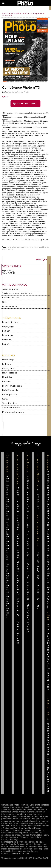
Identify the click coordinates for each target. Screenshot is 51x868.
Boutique (6, 13)
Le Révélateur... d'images (48, 516)
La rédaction (48, 764)
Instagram (18, 581)
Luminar (6, 382)
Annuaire (28, 614)
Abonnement (48, 751)
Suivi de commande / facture (17, 294)
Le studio (7, 340)
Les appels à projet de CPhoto (28, 522)
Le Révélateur (28, 567)
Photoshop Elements (13, 412)
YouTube (18, 626)
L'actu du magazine (48, 493)
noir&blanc (43, 247)
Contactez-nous (8, 591)
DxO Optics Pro (10, 395)
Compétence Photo (21, 13)
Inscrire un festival (48, 657)
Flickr (18, 618)
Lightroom (8, 365)
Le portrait (8, 336)
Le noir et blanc (10, 323)
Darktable (7, 378)
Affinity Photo (9, 369)
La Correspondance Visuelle (28, 589)
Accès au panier (10, 289)
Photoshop (8, 360)
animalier (12, 247)
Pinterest (18, 609)
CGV (4, 303)
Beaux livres (48, 580)
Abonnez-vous (8, 483)
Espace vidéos (28, 626)
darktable (21, 247)
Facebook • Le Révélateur (18, 536)
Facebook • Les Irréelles (18, 562)
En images (28, 543)
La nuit (6, 344)
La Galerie (28, 553)
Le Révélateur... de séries (48, 542)
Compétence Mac (38, 500)
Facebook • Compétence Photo (18, 505)
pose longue (8, 249)
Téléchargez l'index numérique (8, 536)
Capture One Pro (11, 408)
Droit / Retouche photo (48, 782)
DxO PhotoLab (10, 391)
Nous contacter (10, 307)
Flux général (48, 477)
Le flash (6, 331)
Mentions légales (8, 610)
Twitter (18, 599)
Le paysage (8, 327)
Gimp (5, 399)
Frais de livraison (10, 298)
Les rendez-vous (48, 564)
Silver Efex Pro (10, 404)
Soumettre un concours (48, 679)
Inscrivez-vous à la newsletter (8, 567)
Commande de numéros (48, 731)
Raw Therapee (10, 373)
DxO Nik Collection (12, 386)
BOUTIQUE (41, 260)
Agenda (28, 606)
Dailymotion (18, 638)
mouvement (32, 247)
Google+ (18, 591)
